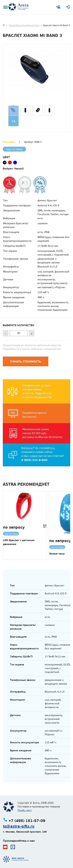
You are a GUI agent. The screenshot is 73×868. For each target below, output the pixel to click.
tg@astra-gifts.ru (19, 826)
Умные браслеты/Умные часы (24, 25)
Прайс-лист (25, 810)
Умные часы (57, 554)
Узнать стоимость (26, 361)
